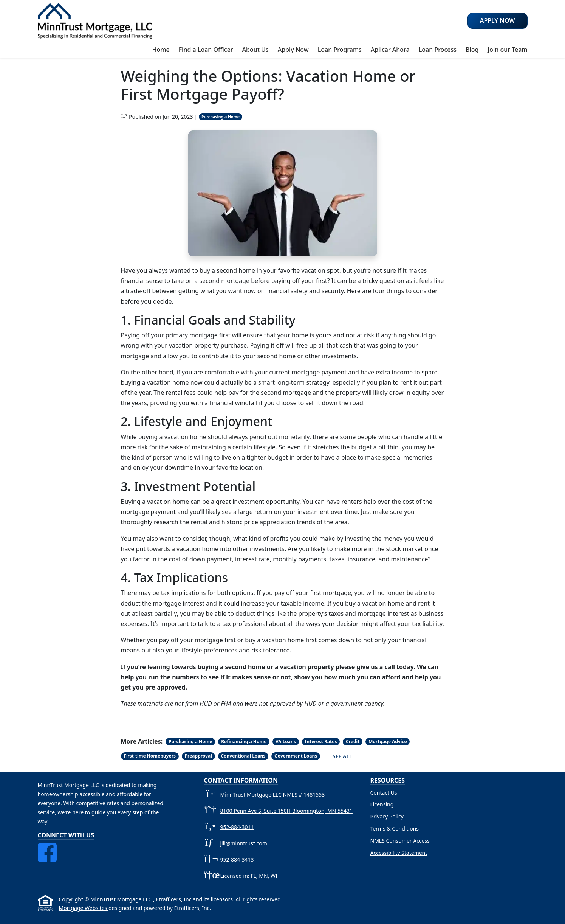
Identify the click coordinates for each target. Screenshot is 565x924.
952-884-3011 (237, 827)
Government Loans (296, 756)
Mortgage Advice (388, 742)
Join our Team (507, 50)
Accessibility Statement (399, 853)
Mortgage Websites (84, 908)
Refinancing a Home (244, 742)
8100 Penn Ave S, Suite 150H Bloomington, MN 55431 (286, 811)
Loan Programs (340, 50)
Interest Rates (321, 742)
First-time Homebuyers (150, 756)
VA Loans (286, 742)
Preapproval (198, 756)
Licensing (382, 804)
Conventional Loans (243, 756)
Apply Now (293, 50)
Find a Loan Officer (206, 50)
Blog (472, 50)
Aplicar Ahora (390, 50)
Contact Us (384, 793)
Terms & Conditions (395, 828)
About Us (255, 50)
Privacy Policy (387, 816)
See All (342, 756)
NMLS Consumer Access (400, 841)
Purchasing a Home (221, 117)
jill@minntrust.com (244, 843)
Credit (353, 742)
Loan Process (438, 50)
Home (161, 50)
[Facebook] (47, 847)
